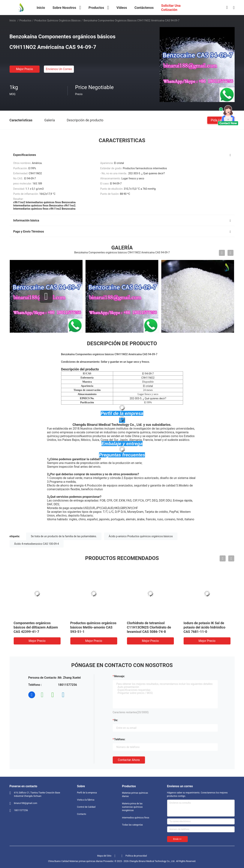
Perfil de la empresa (87, 793)
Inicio (13, 20)
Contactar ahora (129, 760)
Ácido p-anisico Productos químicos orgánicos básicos (141, 536)
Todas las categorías (133, 825)
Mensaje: (120, 676)
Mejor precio (24, 69)
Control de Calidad (86, 807)
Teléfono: (120, 739)
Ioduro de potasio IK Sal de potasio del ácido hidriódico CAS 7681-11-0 (205, 627)
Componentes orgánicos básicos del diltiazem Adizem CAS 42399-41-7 (36, 627)
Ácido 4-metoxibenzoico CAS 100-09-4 (37, 544)
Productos (25, 20)
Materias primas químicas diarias (135, 795)
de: (116, 720)
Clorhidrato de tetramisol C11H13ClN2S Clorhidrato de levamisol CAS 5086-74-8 (149, 627)
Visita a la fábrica (86, 800)
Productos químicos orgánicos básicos (57, 20)
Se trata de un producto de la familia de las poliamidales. (64, 536)
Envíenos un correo (59, 69)
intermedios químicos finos (136, 818)
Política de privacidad (136, 856)
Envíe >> (177, 839)
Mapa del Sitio (104, 856)
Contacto (82, 814)
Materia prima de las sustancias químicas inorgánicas (132, 807)
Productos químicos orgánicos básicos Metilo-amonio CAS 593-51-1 (93, 627)
